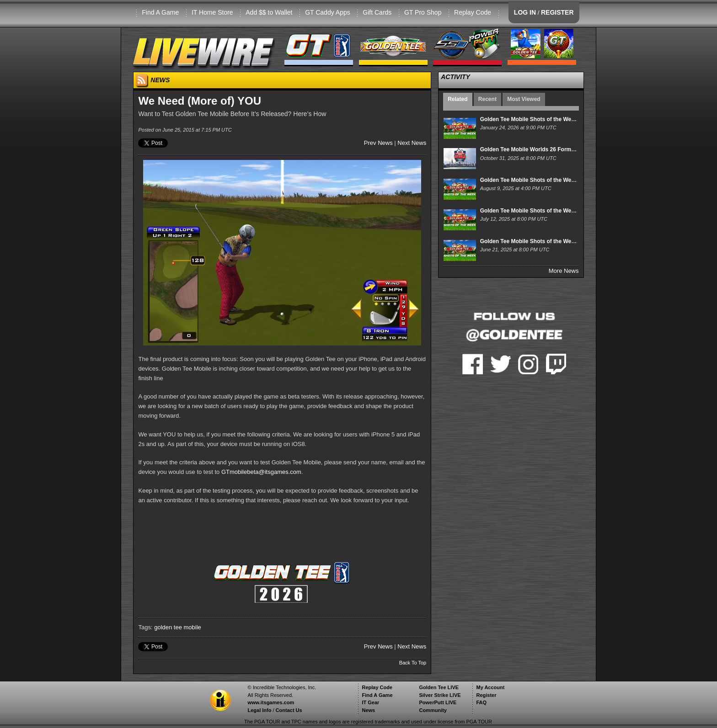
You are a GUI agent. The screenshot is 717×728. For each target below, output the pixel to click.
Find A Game (160, 12)
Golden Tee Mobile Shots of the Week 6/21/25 (539, 241)
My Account (490, 687)
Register (486, 695)
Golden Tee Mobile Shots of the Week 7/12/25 (539, 211)
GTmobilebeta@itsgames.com (261, 472)
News (368, 710)
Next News (412, 143)
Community (433, 710)
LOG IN (525, 12)
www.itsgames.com (271, 702)
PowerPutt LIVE (438, 702)
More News (564, 271)
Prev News (378, 143)
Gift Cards (377, 12)
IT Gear (370, 702)
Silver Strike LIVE (440, 695)
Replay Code (473, 12)
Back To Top (413, 663)
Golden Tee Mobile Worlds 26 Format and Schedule (547, 149)
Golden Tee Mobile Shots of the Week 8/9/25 (537, 180)
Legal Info (259, 710)
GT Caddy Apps (328, 12)
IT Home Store (212, 12)
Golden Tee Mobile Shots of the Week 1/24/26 (539, 119)
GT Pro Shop (423, 12)
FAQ (481, 702)
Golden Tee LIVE (439, 687)
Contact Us (289, 710)
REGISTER (557, 12)
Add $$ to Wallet (269, 12)
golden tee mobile (178, 627)
